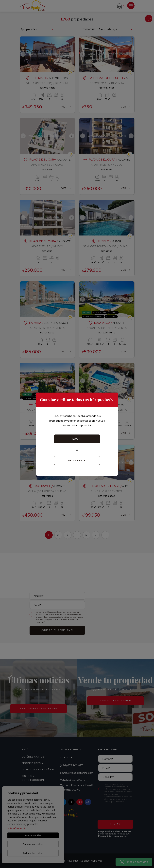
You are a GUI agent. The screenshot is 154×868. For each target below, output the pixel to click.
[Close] (112, 400)
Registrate (77, 460)
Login (77, 439)
